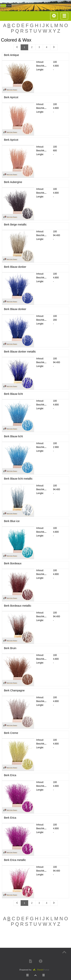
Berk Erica (10, 779)
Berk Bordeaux (13, 567)
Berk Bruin (10, 652)
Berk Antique (11, 55)
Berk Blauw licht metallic (18, 482)
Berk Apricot (11, 97)
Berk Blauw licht (13, 398)
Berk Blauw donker (15, 270)
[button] (30, 961)
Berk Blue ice (12, 525)
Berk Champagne (14, 694)
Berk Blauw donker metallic (20, 355)
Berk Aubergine (13, 186)
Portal (42, 970)
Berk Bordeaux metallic (18, 609)
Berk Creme (11, 737)
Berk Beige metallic (15, 228)
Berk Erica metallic (15, 864)
